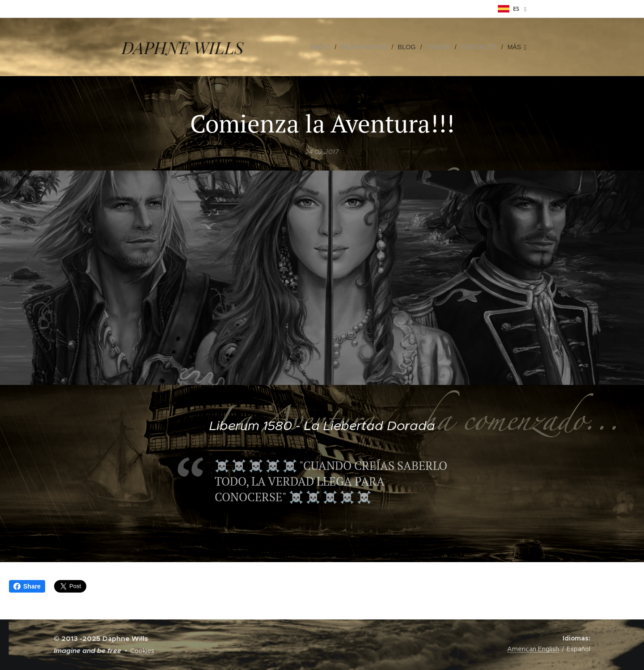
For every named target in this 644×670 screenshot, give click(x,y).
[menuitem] (327, 47)
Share (27, 586)
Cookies (142, 651)
